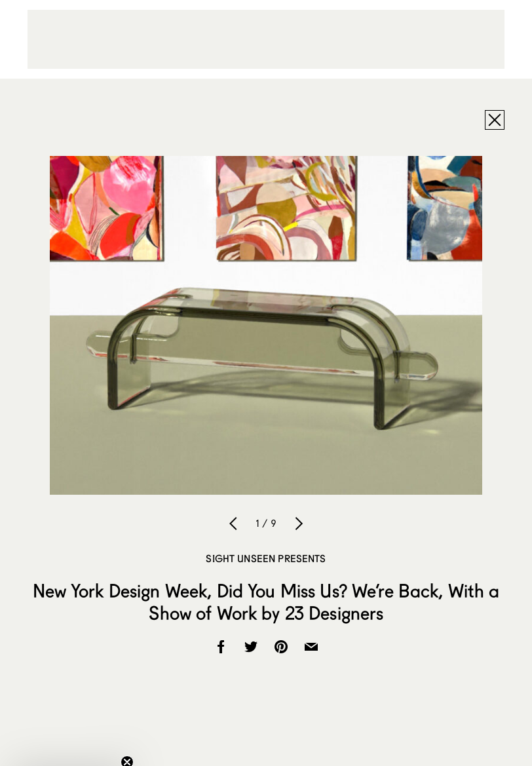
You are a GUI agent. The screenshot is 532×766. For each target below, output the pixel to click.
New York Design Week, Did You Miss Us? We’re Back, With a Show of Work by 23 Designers (266, 602)
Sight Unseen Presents (266, 558)
